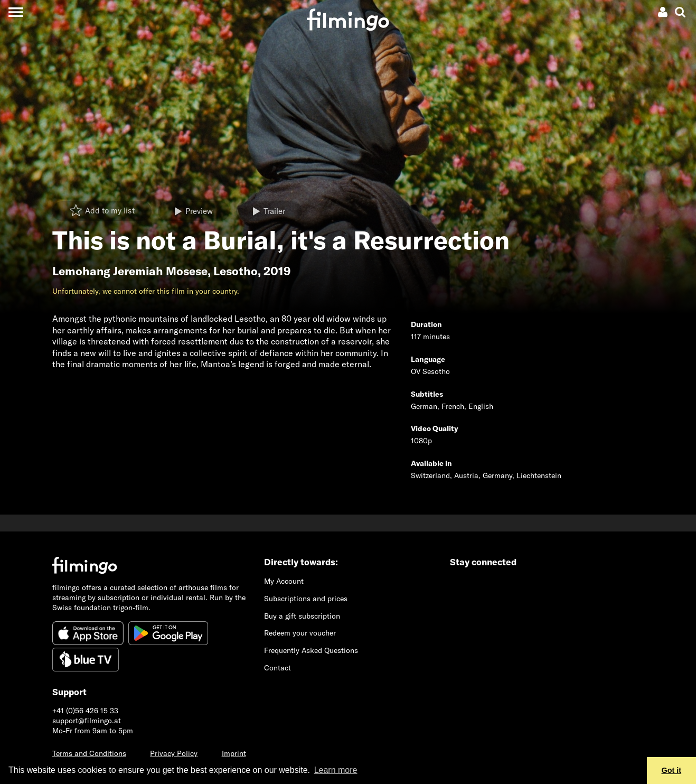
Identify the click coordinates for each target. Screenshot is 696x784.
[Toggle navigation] (16, 12)
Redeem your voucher (300, 633)
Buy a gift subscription (302, 616)
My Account (284, 581)
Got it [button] (672, 770)
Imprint (234, 753)
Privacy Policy (174, 753)
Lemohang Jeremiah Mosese (130, 271)
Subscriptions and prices (306, 599)
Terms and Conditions (89, 753)
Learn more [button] (336, 770)
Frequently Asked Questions (311, 650)
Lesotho (236, 271)
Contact (278, 668)
